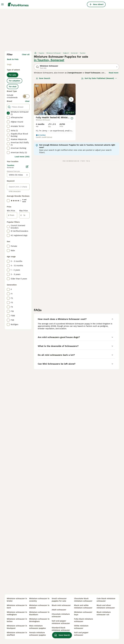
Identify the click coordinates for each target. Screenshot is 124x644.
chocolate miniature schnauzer (61, 615)
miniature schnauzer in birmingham (39, 620)
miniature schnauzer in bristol (17, 600)
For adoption (15, 81)
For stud (13, 87)
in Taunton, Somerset (49, 60)
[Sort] (99, 78)
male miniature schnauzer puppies (37, 627)
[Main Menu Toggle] (2, 4)
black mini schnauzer (61, 605)
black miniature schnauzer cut (104, 613)
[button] (55, 99)
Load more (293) (22, 157)
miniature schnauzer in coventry (39, 600)
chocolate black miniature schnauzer (83, 600)
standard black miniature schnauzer (61, 629)
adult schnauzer (59, 610)
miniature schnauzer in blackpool (17, 627)
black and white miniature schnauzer (83, 607)
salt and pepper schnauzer (81, 634)
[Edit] (27, 167)
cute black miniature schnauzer (106, 600)
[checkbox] (8, 113)
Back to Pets (13, 59)
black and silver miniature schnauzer (106, 607)
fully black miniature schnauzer (84, 620)
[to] (24, 215)
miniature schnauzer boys (83, 613)
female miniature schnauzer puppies (37, 634)
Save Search (43, 78)
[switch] (26, 96)
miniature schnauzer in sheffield (17, 634)
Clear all (26, 54)
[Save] (72, 118)
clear (27, 101)
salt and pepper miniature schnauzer (61, 622)
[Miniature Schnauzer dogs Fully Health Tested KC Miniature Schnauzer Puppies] (55, 99)
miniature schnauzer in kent (17, 607)
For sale (13, 75)
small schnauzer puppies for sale (59, 600)
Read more (114, 73)
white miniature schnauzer (81, 627)
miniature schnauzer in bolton (17, 620)
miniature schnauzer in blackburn (39, 613)
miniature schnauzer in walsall (39, 607)
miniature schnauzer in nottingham (17, 613)
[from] (12, 215)
